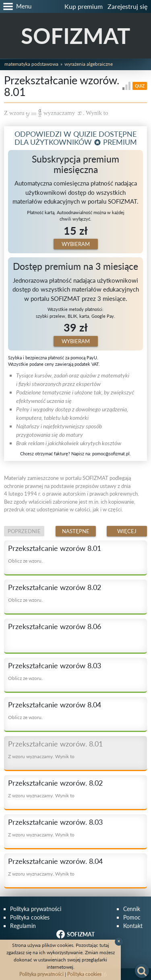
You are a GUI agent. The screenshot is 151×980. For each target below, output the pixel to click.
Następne (76, 531)
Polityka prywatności (36, 909)
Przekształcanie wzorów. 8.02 (55, 783)
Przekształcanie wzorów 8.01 (55, 548)
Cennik (132, 909)
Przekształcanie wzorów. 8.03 (55, 822)
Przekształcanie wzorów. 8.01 (55, 744)
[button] (16, 6)
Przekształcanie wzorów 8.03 (55, 665)
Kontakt (133, 926)
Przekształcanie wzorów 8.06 (55, 626)
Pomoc (132, 917)
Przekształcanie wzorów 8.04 (55, 705)
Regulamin (23, 926)
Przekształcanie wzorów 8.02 (55, 587)
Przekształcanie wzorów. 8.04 (55, 861)
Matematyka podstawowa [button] (31, 64)
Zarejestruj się (127, 6)
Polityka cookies (30, 917)
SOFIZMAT (75, 36)
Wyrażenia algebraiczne (89, 64)
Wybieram (76, 244)
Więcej (127, 531)
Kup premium (84, 6)
